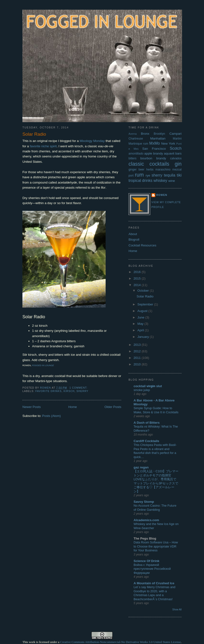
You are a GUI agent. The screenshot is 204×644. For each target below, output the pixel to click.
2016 (138, 272)
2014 (138, 285)
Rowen (162, 195)
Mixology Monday (92, 141)
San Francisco (154, 149)
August (143, 311)
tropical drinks (140, 180)
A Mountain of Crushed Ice (154, 583)
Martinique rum (138, 144)
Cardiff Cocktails (146, 441)
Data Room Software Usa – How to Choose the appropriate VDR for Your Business (156, 546)
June (141, 317)
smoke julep (142, 390)
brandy (161, 158)
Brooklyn (160, 134)
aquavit (169, 153)
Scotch (176, 148)
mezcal (177, 170)
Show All (177, 610)
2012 (138, 351)
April (141, 330)
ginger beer (136, 170)
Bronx (145, 134)
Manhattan (158, 138)
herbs (150, 170)
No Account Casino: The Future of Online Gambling (155, 508)
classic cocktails (149, 164)
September (146, 304)
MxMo (155, 143)
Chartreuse (136, 139)
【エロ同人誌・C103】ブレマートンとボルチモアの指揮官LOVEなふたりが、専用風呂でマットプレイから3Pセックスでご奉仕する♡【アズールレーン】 (156, 481)
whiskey (160, 180)
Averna (133, 134)
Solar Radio (34, 134)
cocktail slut (148, 386)
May (141, 324)
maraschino (163, 170)
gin (178, 164)
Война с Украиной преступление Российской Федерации (152, 569)
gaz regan (141, 467)
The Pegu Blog (145, 538)
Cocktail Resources (142, 245)
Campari (175, 134)
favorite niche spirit (43, 146)
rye (148, 175)
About (133, 234)
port (131, 176)
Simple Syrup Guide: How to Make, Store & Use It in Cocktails (156, 410)
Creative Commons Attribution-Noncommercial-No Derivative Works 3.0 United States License (120, 642)
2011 (138, 358)
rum (139, 175)
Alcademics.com (146, 520)
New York (168, 144)
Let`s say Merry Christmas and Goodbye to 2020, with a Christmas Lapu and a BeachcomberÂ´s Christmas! (154, 593)
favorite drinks (49, 391)
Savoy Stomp (144, 502)
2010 (138, 364)
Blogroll (134, 240)
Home (73, 407)
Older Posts (113, 407)
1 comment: (79, 388)
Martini (177, 139)
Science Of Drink (146, 561)
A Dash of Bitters (147, 423)
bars (178, 153)
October (144, 291)
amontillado (136, 154)
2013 (138, 345)
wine (172, 181)
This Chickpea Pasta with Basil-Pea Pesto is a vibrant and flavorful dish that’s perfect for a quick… (155, 451)
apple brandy (154, 153)
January (144, 337)
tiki (179, 175)
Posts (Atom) (51, 416)
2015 (138, 278)
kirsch (69, 391)
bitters (133, 158)
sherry (82, 391)
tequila (170, 175)
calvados (176, 158)
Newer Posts (32, 407)
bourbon (146, 158)
